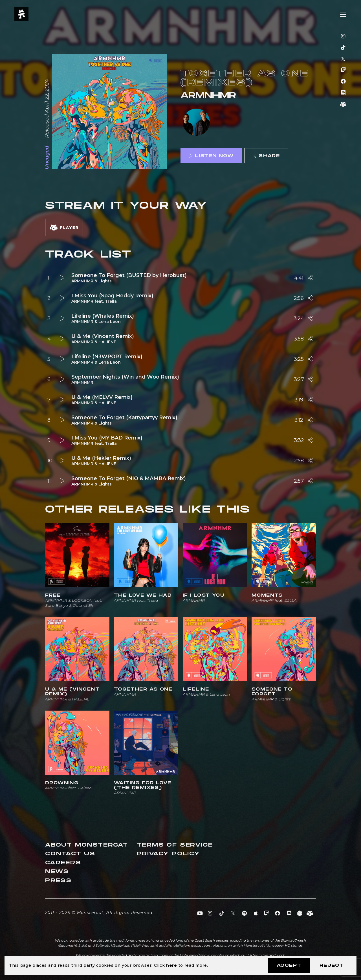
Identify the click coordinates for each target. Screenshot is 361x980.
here (172, 965)
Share (266, 156)
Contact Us (70, 854)
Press (58, 881)
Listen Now (211, 156)
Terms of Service (175, 845)
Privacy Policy (168, 854)
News (57, 872)
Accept (289, 965)
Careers (63, 863)
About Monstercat (87, 845)
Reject (332, 965)
